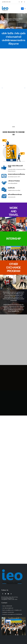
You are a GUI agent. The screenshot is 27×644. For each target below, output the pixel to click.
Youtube (8, 594)
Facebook (3, 594)
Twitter (5, 594)
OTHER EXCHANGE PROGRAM (14, 267)
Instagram (11, 594)
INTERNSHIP (14, 239)
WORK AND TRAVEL (13, 211)
